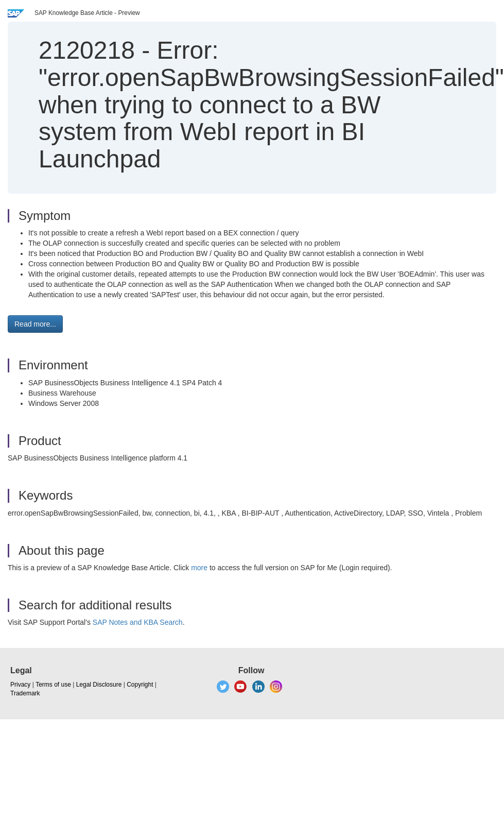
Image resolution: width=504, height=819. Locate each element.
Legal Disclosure (99, 685)
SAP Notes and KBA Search (138, 622)
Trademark (25, 693)
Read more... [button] (35, 324)
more (199, 568)
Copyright (140, 685)
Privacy (20, 685)
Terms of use (53, 685)
